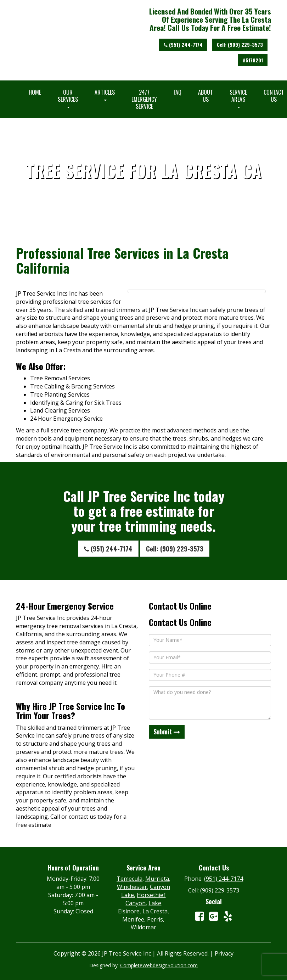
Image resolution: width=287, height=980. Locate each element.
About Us (206, 96)
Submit (167, 732)
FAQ (178, 92)
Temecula (130, 879)
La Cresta (155, 911)
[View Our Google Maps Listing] (214, 916)
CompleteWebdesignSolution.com (159, 965)
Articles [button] (105, 94)
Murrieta (157, 879)
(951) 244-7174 (183, 44)
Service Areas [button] (238, 98)
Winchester (132, 887)
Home (35, 92)
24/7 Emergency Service (144, 99)
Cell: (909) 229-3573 (240, 44)
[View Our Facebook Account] (199, 916)
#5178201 (253, 60)
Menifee (133, 919)
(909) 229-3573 (220, 890)
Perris (155, 919)
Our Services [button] (68, 98)
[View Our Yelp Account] (228, 916)
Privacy (224, 953)
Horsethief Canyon (145, 899)
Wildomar (143, 927)
